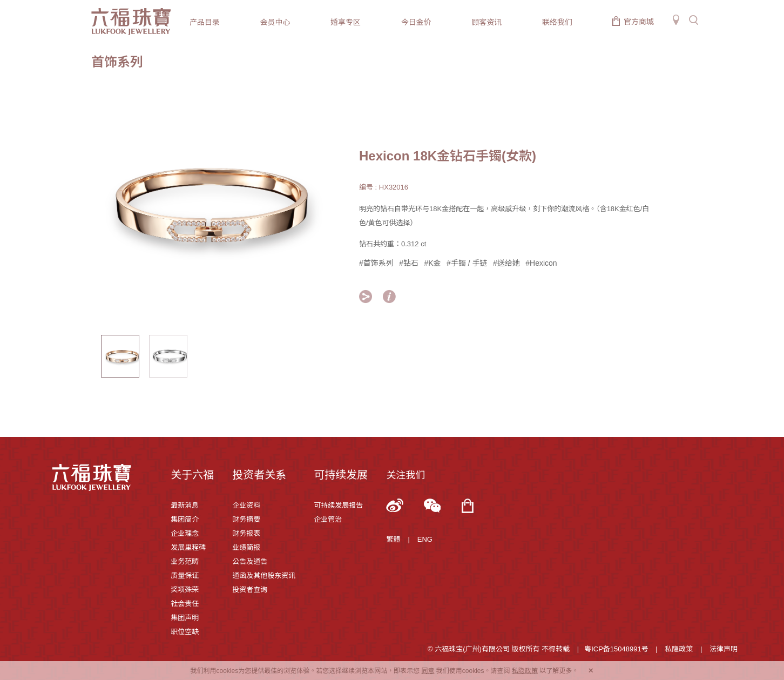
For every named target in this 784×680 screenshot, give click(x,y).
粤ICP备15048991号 (616, 649)
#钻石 (409, 263)
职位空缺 (185, 632)
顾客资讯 (486, 22)
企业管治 (328, 519)
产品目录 (205, 22)
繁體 (393, 539)
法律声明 (724, 649)
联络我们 (557, 22)
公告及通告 (250, 561)
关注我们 (405, 475)
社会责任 (185, 604)
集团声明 (185, 618)
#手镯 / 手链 (467, 263)
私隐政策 (679, 649)
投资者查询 (250, 590)
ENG (425, 539)
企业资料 (246, 505)
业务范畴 (185, 561)
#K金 (433, 263)
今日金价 (416, 22)
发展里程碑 (188, 547)
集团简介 (185, 519)
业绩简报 (246, 547)
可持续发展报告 (338, 505)
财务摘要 (246, 519)
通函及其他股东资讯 (264, 575)
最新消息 (185, 505)
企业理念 (185, 533)
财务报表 (246, 533)
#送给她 (506, 263)
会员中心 (275, 22)
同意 (428, 671)
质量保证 (185, 575)
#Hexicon (541, 263)
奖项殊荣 (185, 590)
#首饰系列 (376, 263)
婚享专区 (346, 22)
